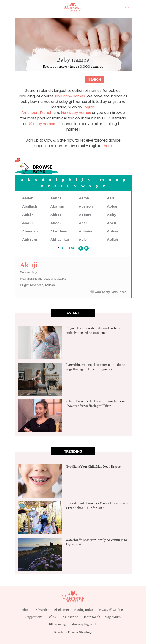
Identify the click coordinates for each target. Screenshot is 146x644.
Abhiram (30, 240)
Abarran (57, 206)
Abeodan (30, 231)
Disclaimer (61, 610)
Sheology (86, 632)
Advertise (42, 610)
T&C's (51, 617)
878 (71, 248)
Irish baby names (70, 96)
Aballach (30, 206)
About (26, 610)
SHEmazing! (58, 624)
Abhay (113, 231)
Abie (83, 240)
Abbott (85, 215)
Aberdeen (59, 231)
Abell (111, 223)
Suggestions (34, 617)
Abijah (113, 240)
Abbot (56, 215)
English (89, 107)
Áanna (56, 198)
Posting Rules (83, 610)
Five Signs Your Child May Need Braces (93, 467)
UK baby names (41, 124)
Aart (111, 198)
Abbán (28, 215)
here (108, 146)
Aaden (28, 198)
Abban (113, 206)
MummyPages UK (84, 624)
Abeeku (57, 223)
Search (95, 80)
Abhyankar (60, 240)
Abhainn (86, 231)
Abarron (86, 206)
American (30, 113)
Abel (83, 223)
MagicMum (113, 617)
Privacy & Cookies (111, 610)
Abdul (27, 223)
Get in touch (91, 617)
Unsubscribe (69, 617)
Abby (112, 215)
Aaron (84, 198)
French (46, 113)
